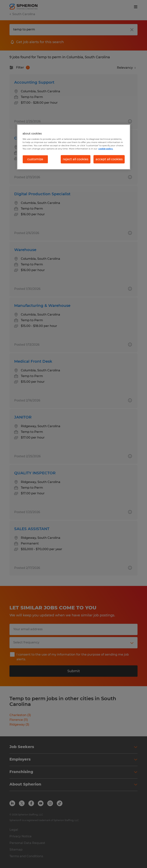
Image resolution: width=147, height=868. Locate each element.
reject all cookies (76, 159)
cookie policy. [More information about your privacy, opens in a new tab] (106, 149)
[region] (74, 147)
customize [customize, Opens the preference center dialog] (35, 159)
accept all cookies (109, 159)
